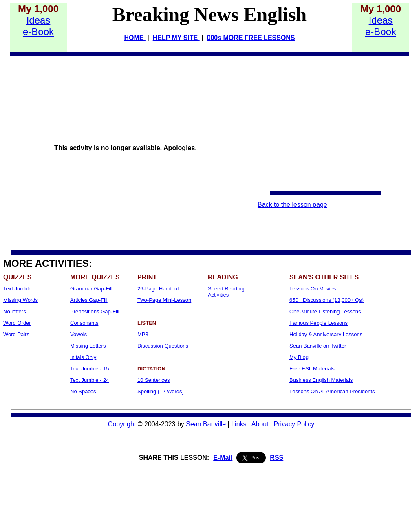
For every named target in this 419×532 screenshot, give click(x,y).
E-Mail (223, 458)
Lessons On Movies (313, 289)
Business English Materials (321, 380)
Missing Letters (88, 346)
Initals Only (83, 357)
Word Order (17, 323)
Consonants (84, 323)
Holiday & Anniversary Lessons (326, 334)
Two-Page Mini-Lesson (164, 300)
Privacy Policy (294, 424)
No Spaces (83, 391)
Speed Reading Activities (226, 292)
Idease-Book (38, 26)
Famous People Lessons (319, 323)
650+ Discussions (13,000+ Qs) (326, 300)
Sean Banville (206, 424)
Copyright (122, 424)
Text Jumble (17, 289)
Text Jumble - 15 (89, 369)
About (260, 424)
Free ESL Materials (312, 369)
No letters (15, 311)
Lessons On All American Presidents (332, 391)
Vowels (78, 334)
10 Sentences (154, 380)
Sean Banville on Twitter (318, 346)
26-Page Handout (158, 289)
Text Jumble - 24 (89, 380)
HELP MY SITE (176, 38)
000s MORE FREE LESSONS (251, 38)
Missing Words (21, 300)
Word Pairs (16, 334)
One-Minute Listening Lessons (325, 311)
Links (239, 424)
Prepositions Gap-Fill (95, 311)
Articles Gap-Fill (89, 300)
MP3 (143, 334)
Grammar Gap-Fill (91, 289)
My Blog (299, 357)
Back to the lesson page (292, 205)
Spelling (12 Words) (161, 391)
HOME (135, 38)
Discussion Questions (163, 346)
